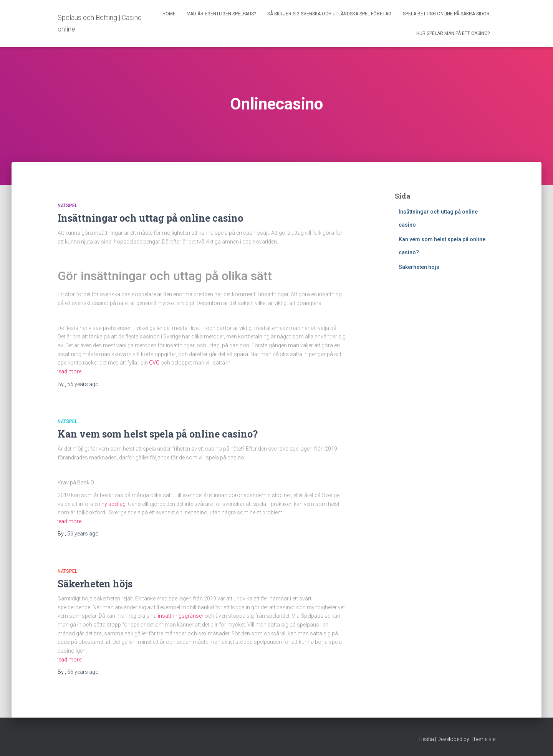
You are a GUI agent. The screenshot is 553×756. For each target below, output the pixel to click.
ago (83, 384)
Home (169, 14)
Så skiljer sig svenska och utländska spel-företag (329, 14)
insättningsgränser (181, 616)
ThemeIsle (483, 739)
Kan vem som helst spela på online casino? (159, 434)
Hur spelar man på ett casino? (453, 33)
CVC (154, 363)
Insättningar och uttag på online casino (151, 218)
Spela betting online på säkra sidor (446, 14)
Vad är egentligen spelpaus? (221, 14)
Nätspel (67, 206)
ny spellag (113, 504)
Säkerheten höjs (95, 584)
